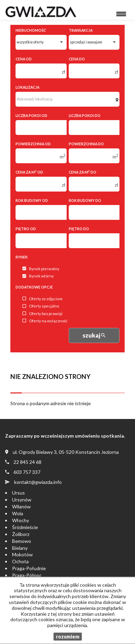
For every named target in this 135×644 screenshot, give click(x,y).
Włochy (21, 520)
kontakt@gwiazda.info (38, 482)
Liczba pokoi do (85, 116)
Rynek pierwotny (41, 269)
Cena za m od (29, 172)
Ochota (20, 561)
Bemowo (22, 541)
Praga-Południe (29, 568)
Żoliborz (21, 534)
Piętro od (26, 229)
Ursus (18, 493)
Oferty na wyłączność (45, 321)
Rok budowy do (85, 201)
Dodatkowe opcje (34, 287)
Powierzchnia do (86, 144)
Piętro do (79, 229)
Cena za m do (83, 172)
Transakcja (81, 30)
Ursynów (22, 500)
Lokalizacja (27, 87)
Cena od (24, 59)
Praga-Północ (27, 575)
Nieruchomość (31, 30)
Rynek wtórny (38, 276)
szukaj (94, 335)
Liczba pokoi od (31, 116)
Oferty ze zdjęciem (42, 299)
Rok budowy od (32, 201)
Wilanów (21, 506)
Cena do (77, 59)
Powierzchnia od (33, 144)
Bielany (20, 548)
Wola (18, 513)
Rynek (22, 257)
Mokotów (22, 554)
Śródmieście (25, 527)
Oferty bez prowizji (42, 314)
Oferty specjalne (41, 306)
